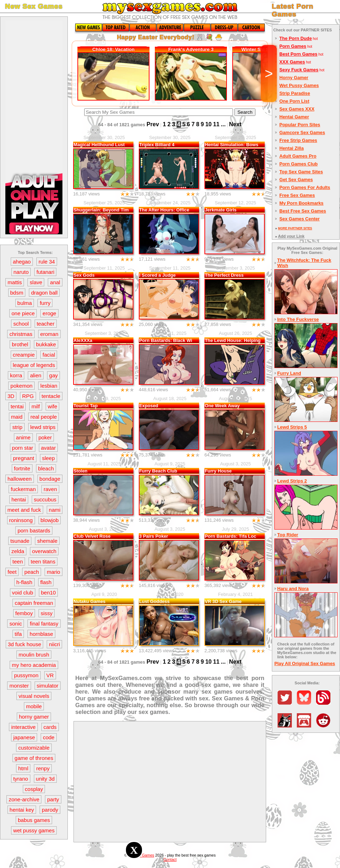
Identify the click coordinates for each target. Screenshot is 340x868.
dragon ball (44, 293)
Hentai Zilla (291, 148)
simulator (48, 686)
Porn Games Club (298, 164)
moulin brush (34, 655)
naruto (21, 272)
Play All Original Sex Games (305, 663)
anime (23, 437)
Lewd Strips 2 (292, 481)
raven (50, 489)
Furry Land (289, 373)
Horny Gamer (294, 78)
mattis (15, 282)
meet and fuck (24, 510)
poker (45, 437)
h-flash (24, 582)
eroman (49, 334)
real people (44, 417)
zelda (18, 551)
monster (19, 686)
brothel (20, 344)
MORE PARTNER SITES (295, 228)
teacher (46, 324)
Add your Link (291, 236)
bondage (50, 479)
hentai (19, 499)
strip (17, 427)
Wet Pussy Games (299, 85)
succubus (45, 499)
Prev (153, 124)
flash (46, 582)
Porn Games (293, 46)
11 (216, 124)
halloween (20, 479)
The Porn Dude (296, 38)
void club (23, 593)
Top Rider (288, 535)
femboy (24, 613)
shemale (47, 541)
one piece (23, 313)
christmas (21, 334)
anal (55, 282)
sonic (16, 624)
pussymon (26, 675)
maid (17, 417)
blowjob (50, 520)
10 (208, 124)
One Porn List (294, 101)
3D (11, 396)
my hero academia (34, 665)
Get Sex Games (296, 180)
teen (18, 561)
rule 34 (47, 262)
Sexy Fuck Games (299, 70)
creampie (24, 355)
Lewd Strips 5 (292, 427)
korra (16, 375)
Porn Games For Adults (305, 187)
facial (49, 355)
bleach (46, 468)
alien (36, 375)
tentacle (51, 396)
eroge (49, 313)
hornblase (41, 634)
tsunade (20, 541)
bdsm (17, 293)
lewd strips (43, 427)
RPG (28, 396)
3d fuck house (24, 644)
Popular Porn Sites (300, 125)
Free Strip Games (298, 140)
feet (12, 572)
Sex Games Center (300, 219)
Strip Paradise (295, 93)
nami (55, 510)
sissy (47, 613)
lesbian (49, 386)
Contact (170, 859)
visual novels (34, 696)
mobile (34, 706)
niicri (54, 644)
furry (45, 303)
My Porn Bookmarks (301, 203)
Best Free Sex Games (303, 211)
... (223, 124)
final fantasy (44, 624)
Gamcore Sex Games (302, 132)
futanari (45, 272)
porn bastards (34, 530)
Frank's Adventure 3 (191, 49)
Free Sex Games (297, 195)
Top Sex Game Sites (301, 172)
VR (50, 675)
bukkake (46, 344)
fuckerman (23, 489)
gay (54, 375)
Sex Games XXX (297, 109)
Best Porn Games (298, 54)
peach (32, 572)
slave (36, 282)
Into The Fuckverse (298, 319)
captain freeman (34, 603)
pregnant (23, 458)
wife (53, 406)
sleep (49, 458)
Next (235, 124)
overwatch (44, 551)
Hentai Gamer (294, 117)
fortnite (22, 468)
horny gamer (34, 717)
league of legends (34, 365)
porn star (23, 448)
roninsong (21, 520)
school (21, 324)
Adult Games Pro (298, 156)
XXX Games (292, 62)
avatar (49, 448)
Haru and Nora (293, 589)
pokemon (21, 386)
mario (54, 572)
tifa (18, 634)
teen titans (43, 561)
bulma (25, 303)
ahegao (22, 262)
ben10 (49, 593)
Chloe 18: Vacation (114, 49)
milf (35, 406)
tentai (17, 406)
